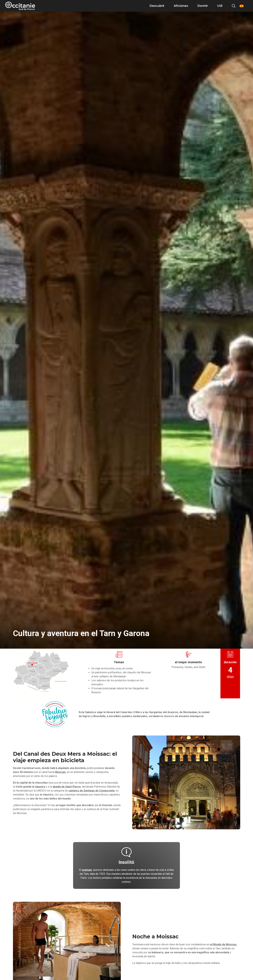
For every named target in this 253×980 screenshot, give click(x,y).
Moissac (60, 772)
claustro (40, 787)
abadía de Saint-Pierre (67, 787)
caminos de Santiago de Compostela (91, 791)
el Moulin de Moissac (223, 944)
